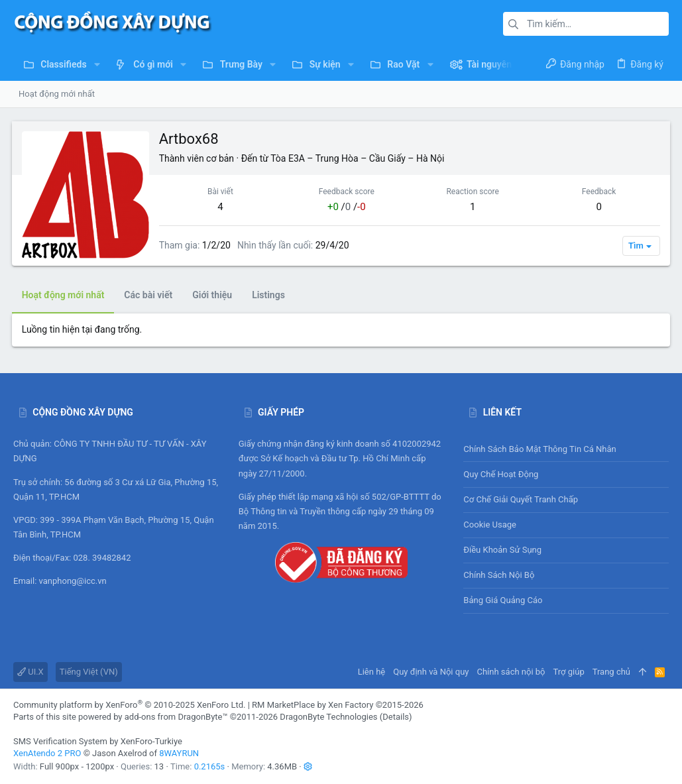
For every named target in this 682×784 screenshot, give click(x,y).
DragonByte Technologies (328, 717)
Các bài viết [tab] (150, 295)
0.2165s (210, 766)
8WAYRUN (179, 753)
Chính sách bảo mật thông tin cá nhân (566, 449)
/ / (347, 207)
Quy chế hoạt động (566, 474)
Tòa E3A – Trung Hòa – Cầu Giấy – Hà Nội (359, 158)
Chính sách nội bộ (499, 575)
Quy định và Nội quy (431, 672)
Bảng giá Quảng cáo (503, 600)
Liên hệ (372, 672)
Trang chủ (611, 672)
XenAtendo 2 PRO (47, 753)
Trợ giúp (569, 672)
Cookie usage (490, 525)
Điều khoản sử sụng (502, 550)
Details (396, 717)
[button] (97, 64)
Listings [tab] (270, 295)
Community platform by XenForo (129, 705)
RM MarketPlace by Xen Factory (338, 705)
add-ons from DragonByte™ (176, 717)
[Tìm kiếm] (586, 24)
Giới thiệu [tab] (214, 295)
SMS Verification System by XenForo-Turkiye (98, 741)
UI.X (30, 672)
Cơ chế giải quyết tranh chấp (521, 499)
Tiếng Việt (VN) (89, 672)
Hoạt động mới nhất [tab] (65, 295)
